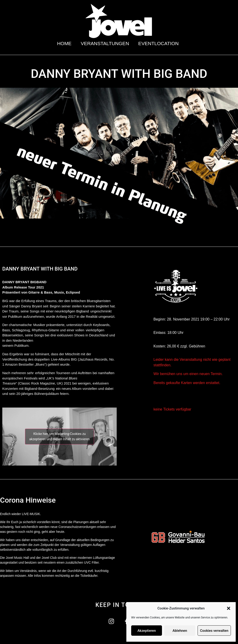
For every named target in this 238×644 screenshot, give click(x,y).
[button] (229, 608)
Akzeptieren (147, 631)
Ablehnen (180, 631)
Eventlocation (160, 43)
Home (64, 43)
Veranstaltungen (105, 43)
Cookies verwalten (214, 631)
